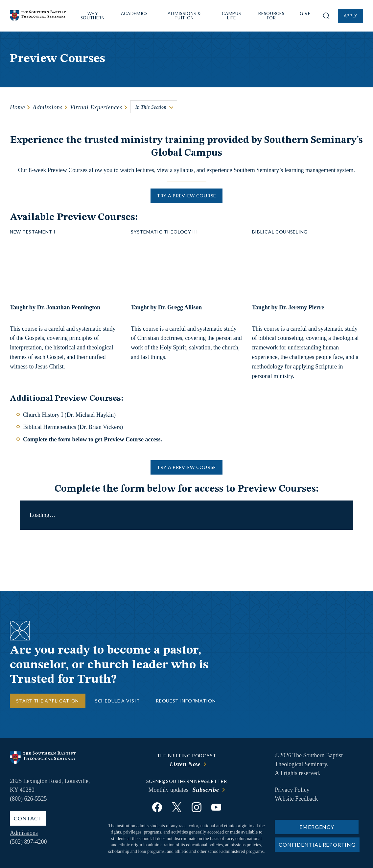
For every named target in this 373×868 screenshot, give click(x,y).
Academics (134, 13)
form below (72, 439)
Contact (28, 818)
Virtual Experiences (96, 107)
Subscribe (206, 790)
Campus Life (231, 16)
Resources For (271, 16)
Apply (350, 16)
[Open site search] (326, 16)
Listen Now (185, 764)
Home (18, 107)
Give (305, 13)
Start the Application (47, 701)
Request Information (186, 701)
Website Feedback (296, 799)
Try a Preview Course (186, 196)
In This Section (151, 107)
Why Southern (93, 16)
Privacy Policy (292, 790)
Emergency (317, 827)
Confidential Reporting (317, 845)
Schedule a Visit (117, 701)
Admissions (48, 107)
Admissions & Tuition (184, 16)
